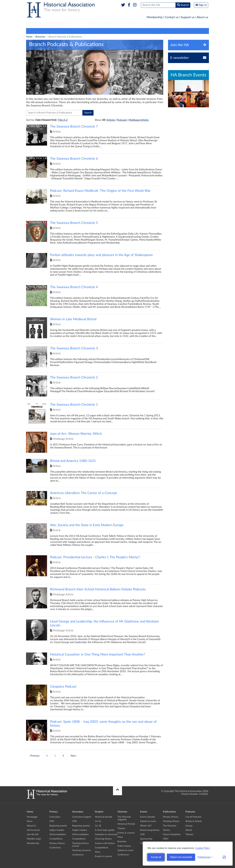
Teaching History (171, 821)
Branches (198, 25)
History (167, 830)
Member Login (34, 839)
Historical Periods (126, 824)
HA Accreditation (58, 834)
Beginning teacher (58, 826)
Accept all (156, 857)
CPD (52, 821)
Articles (111, 120)
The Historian (170, 826)
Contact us (172, 17)
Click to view (95, 139)
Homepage (32, 817)
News (30, 821)
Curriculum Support (82, 817)
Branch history (152, 31)
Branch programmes (38, 31)
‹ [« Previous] (29, 756)
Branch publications (129, 31)
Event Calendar (148, 817)
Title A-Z (63, 120)
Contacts (83, 31)
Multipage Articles (139, 120)
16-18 (98, 826)
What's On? (146, 826)
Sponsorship (146, 839)
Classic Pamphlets (172, 834)
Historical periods (104, 817)
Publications (154, 25)
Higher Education (104, 25)
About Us (31, 826)
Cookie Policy (203, 848)
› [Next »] (77, 756)
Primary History (57, 843)
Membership (155, 17)
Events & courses (103, 856)
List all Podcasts (193, 817)
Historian (131, 25)
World (189, 830)
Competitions (56, 839)
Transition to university (106, 834)
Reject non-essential (181, 857)
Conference (55, 848)
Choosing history (103, 839)
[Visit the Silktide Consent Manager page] (224, 857)
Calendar (169, 31)
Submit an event (187, 31)
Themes (121, 828)
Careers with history (105, 843)
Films (97, 852)
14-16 (98, 821)
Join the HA (33, 834)
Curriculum (55, 817)
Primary (35, 25)
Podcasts (177, 25)
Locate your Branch (63, 31)
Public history (124, 846)
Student (78, 25)
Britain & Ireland (193, 821)
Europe (189, 826)
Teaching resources (82, 850)
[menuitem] (36, 25)
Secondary (57, 25)
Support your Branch (103, 31)
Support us (188, 17)
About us (202, 17)
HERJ (166, 839)
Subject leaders (57, 830)
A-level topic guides (105, 830)
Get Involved (33, 830)
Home (29, 37)
